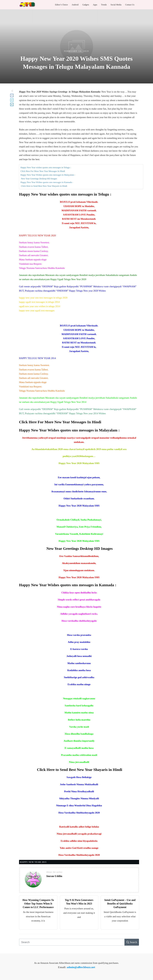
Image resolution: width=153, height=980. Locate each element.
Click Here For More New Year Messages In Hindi (43, 171)
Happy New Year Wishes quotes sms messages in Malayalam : (48, 175)
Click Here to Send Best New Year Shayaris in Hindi (44, 186)
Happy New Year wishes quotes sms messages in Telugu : (46, 167)
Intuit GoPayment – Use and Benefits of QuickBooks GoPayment (120, 904)
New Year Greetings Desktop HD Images (39, 179)
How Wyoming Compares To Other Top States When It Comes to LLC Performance (38, 904)
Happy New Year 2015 (33, 862)
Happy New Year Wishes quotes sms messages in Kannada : (47, 182)
